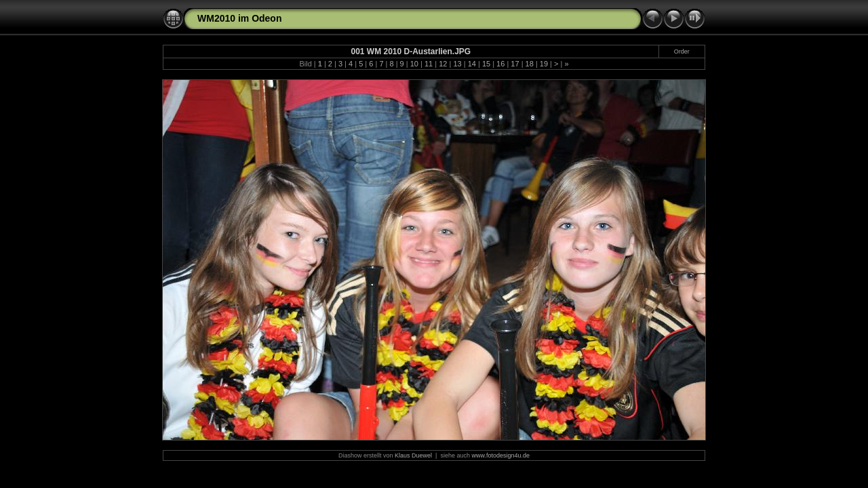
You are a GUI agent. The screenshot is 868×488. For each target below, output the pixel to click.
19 (544, 64)
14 (472, 64)
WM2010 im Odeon (239, 18)
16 (500, 64)
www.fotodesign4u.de (500, 455)
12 (443, 64)
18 (530, 64)
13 (457, 64)
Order (682, 52)
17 (515, 64)
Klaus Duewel (413, 455)
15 (486, 64)
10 (414, 64)
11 (429, 64)
